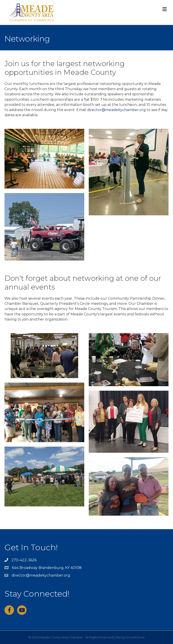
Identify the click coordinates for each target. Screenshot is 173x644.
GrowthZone (135, 637)
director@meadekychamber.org (116, 110)
